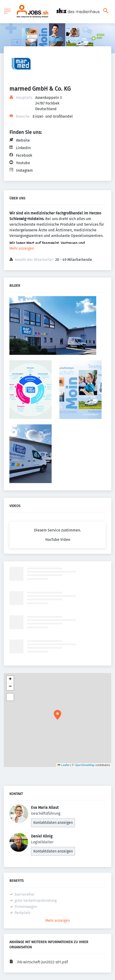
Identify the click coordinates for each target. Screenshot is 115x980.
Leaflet (63, 765)
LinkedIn (23, 148)
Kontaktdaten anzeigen (53, 823)
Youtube (23, 163)
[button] (57, 715)
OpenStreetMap (85, 765)
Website (23, 140)
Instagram (24, 170)
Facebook (24, 155)
